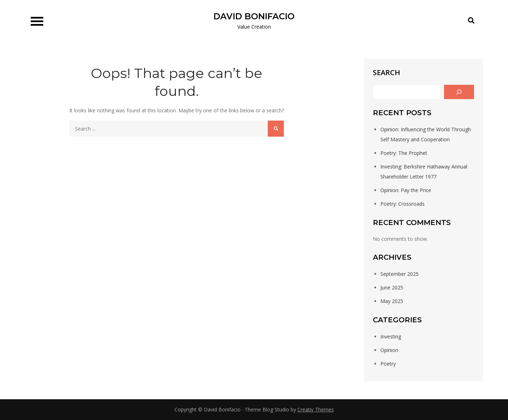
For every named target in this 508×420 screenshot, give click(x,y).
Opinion (389, 350)
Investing (391, 336)
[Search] (459, 92)
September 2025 (400, 274)
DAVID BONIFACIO (254, 16)
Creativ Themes (316, 409)
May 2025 (392, 301)
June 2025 (392, 287)
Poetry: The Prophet (404, 153)
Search (386, 72)
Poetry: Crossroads (403, 204)
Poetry (388, 364)
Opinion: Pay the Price (406, 190)
